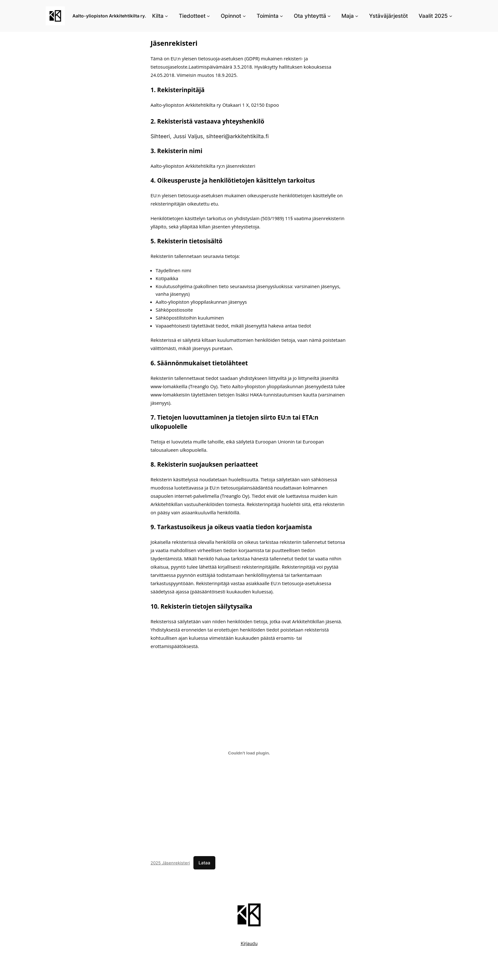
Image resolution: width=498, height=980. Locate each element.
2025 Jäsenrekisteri (170, 863)
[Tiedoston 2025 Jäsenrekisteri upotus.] (249, 753)
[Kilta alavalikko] (166, 16)
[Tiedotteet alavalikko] (208, 16)
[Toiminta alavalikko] (281, 16)
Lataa (204, 863)
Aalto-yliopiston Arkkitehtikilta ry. (109, 16)
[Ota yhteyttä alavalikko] (329, 16)
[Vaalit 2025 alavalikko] (451, 16)
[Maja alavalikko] (357, 16)
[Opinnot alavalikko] (244, 16)
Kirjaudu (249, 943)
